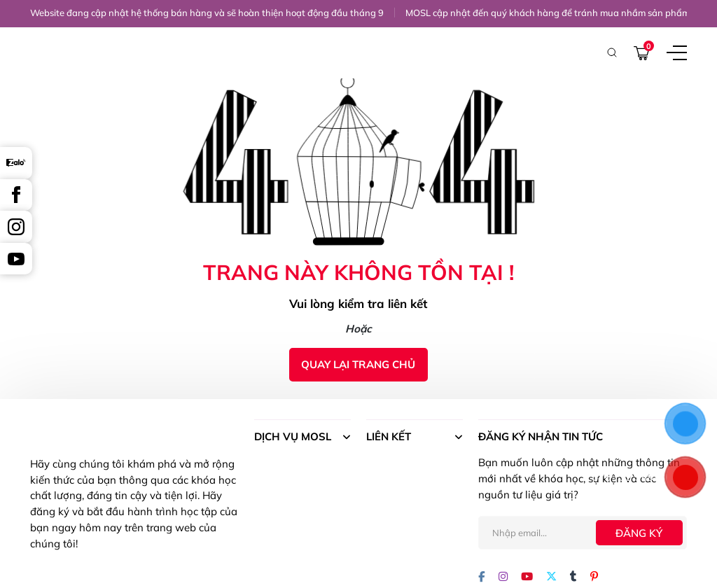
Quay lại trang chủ (358, 364)
